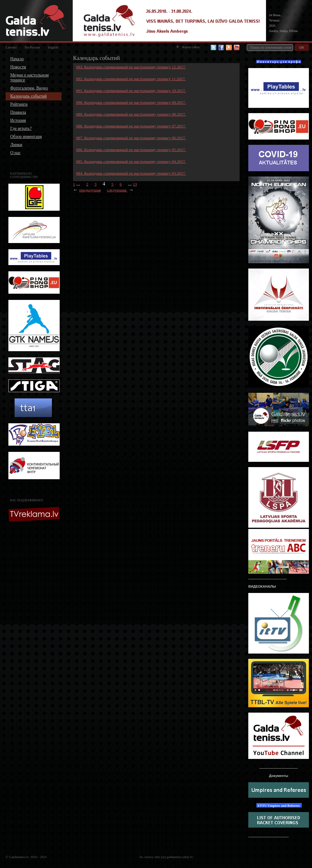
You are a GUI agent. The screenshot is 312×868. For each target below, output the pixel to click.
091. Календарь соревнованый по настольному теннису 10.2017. (131, 91)
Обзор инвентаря (26, 137)
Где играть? (21, 129)
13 (135, 184)
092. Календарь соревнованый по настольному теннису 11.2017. (131, 79)
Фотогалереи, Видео (29, 88)
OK (302, 48)
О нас (16, 153)
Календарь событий (28, 96)
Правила (18, 112)
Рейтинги (19, 104)
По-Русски (32, 47)
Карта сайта (188, 47)
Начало (17, 59)
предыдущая (90, 190)
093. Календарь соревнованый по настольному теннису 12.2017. (131, 67)
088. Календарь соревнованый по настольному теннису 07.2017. (131, 126)
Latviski (11, 47)
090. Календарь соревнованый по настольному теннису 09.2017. (131, 102)
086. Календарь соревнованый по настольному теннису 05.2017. (131, 150)
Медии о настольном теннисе (30, 78)
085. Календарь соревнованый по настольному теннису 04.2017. (131, 161)
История (18, 120)
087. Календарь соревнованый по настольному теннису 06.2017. (131, 138)
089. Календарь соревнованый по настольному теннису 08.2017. (131, 114)
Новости (18, 67)
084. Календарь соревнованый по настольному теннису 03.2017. (131, 173)
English (53, 47)
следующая (117, 190)
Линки (16, 145)
